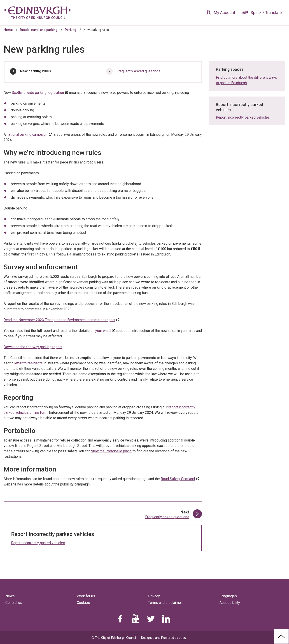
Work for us (86, 596)
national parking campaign (27, 135)
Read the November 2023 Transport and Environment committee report (59, 320)
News (10, 596)
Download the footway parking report (33, 347)
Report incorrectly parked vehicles (38, 543)
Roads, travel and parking (39, 30)
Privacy (154, 596)
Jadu (182, 638)
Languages (228, 596)
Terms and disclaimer (165, 603)
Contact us (14, 603)
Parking (71, 30)
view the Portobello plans (111, 451)
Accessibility (230, 603)
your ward (103, 331)
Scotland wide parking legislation (38, 93)
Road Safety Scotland (178, 479)
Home (8, 30)
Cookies (83, 603)
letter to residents (28, 363)
